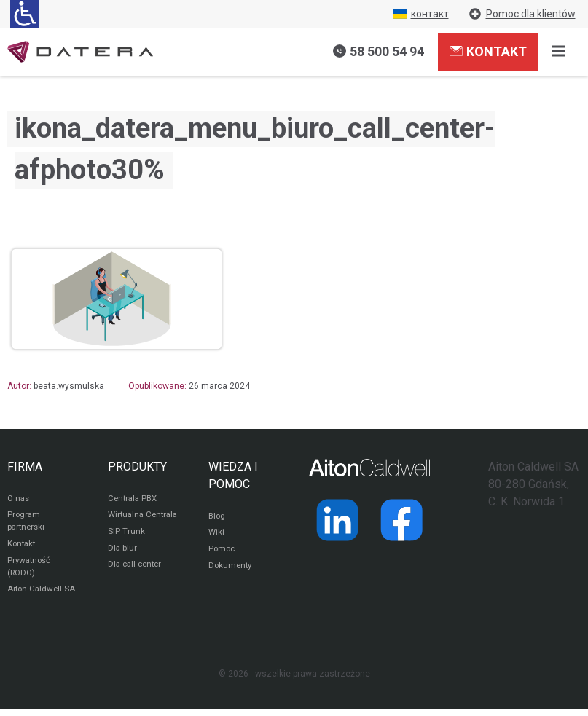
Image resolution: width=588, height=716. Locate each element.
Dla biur (123, 564)
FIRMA (25, 467)
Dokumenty (231, 569)
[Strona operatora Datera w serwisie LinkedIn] (337, 520)
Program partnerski (27, 523)
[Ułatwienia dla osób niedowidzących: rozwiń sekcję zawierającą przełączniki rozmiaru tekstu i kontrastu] (24, 14)
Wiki (217, 534)
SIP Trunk (126, 547)
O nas (19, 499)
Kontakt (488, 51)
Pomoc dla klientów (522, 14)
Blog (217, 516)
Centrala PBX (134, 499)
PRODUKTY (137, 467)
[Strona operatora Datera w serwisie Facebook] (401, 520)
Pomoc (223, 551)
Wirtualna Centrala (127, 523)
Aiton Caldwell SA (43, 595)
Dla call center (137, 582)
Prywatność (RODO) (30, 571)
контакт (421, 14)
